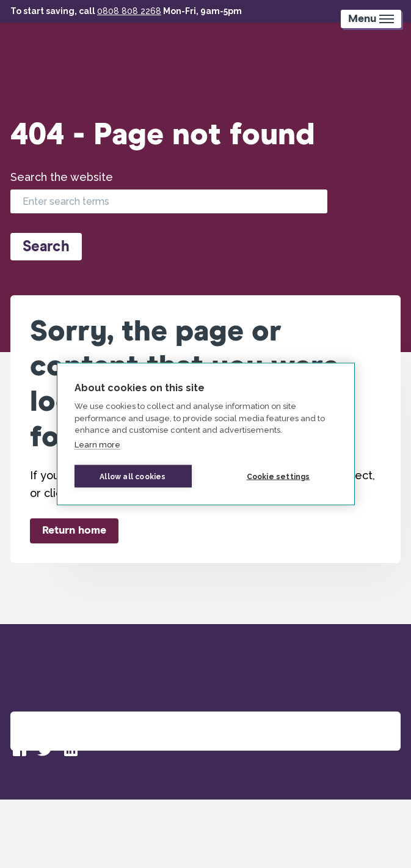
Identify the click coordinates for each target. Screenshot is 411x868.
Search (46, 247)
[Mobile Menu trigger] (371, 19)
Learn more (97, 444)
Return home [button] (74, 531)
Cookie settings (278, 476)
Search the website (62, 177)
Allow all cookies (133, 476)
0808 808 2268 (129, 11)
